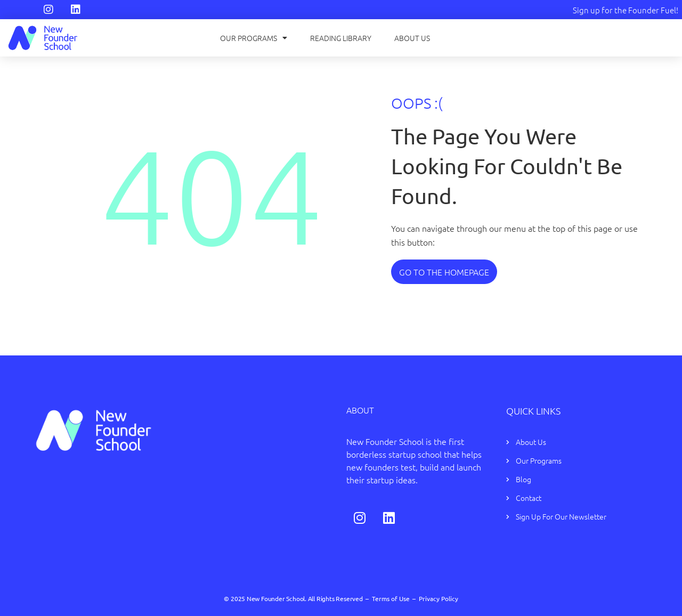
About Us (412, 38)
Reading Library (341, 38)
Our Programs (254, 38)
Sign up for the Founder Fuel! (626, 10)
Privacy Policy (439, 598)
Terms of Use (391, 598)
